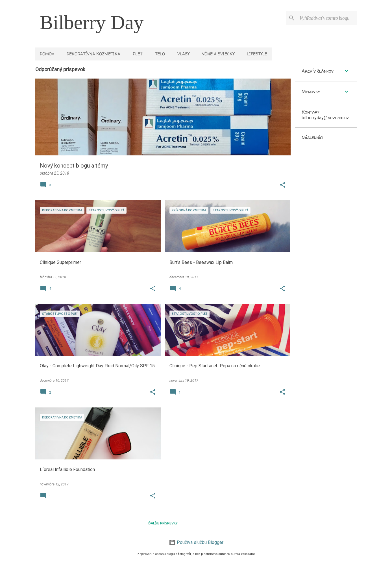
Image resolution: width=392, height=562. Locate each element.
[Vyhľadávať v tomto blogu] (327, 18)
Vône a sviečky (218, 54)
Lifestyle (257, 54)
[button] (283, 185)
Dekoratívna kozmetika (93, 54)
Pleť (138, 54)
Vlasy (183, 54)
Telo (160, 54)
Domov (47, 54)
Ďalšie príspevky (163, 523)
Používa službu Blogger (196, 542)
